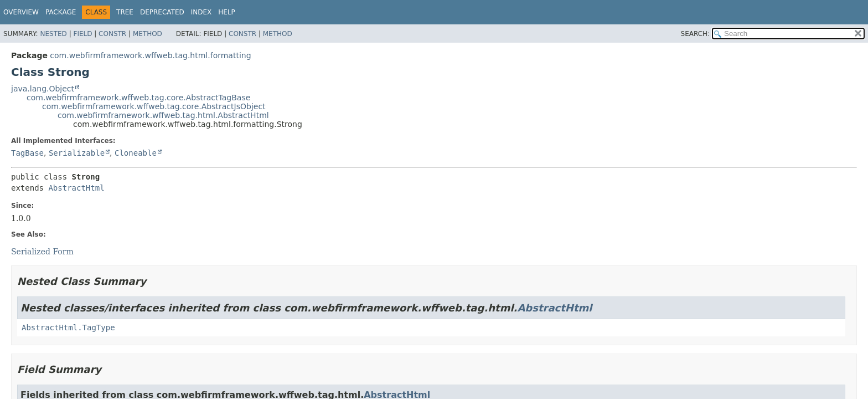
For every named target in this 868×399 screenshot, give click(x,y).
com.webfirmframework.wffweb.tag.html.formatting (150, 55)
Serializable (77, 153)
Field (82, 34)
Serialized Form (42, 252)
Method (148, 34)
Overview (21, 12)
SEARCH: (696, 34)
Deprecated (162, 12)
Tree (125, 12)
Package (61, 12)
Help (227, 12)
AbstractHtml (76, 188)
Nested (53, 34)
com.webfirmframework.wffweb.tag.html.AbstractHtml (163, 115)
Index (201, 12)
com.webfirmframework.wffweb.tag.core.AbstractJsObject (154, 106)
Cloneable (136, 153)
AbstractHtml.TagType (68, 328)
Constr (112, 34)
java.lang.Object (43, 89)
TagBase (27, 153)
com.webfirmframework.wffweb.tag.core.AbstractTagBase (138, 98)
